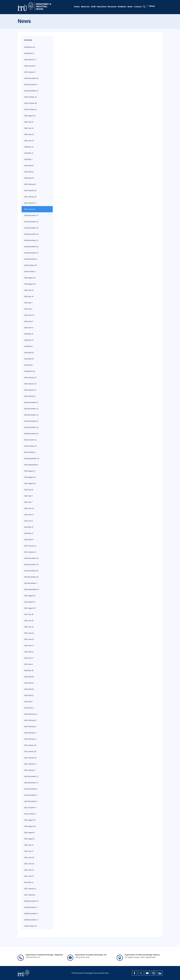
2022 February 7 (30, 733)
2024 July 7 (28, 303)
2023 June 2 (29, 521)
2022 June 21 (29, 633)
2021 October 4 (30, 814)
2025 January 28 (30, 190)
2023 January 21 (30, 546)
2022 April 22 (29, 683)
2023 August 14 (30, 477)
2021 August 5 (29, 832)
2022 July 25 (29, 621)
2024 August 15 (30, 278)
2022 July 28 (29, 614)
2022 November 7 (31, 583)
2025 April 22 (29, 165)
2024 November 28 (31, 247)
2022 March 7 (29, 708)
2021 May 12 (29, 882)
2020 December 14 (31, 901)
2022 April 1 (28, 702)
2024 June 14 (29, 315)
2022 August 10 (30, 608)
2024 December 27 (31, 215)
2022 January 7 (30, 770)
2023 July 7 (28, 502)
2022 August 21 (30, 596)
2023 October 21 (30, 440)
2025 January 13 (30, 203)
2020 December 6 (31, 913)
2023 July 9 (28, 496)
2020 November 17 (31, 920)
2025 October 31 (30, 97)
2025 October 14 (30, 109)
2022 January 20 (30, 758)
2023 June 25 (29, 508)
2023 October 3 (30, 452)
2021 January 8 (30, 895)
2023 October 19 (30, 446)
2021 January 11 (30, 889)
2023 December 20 (31, 409)
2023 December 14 (31, 415)
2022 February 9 (30, 720)
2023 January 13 (30, 552)
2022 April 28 (29, 677)
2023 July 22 (29, 490)
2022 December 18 (31, 571)
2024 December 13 (31, 240)
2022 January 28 (30, 751)
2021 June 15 (29, 876)
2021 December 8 (31, 789)
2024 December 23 (31, 222)
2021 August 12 (30, 820)
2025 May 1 (28, 159)
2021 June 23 (29, 870)
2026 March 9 (29, 53)
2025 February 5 (30, 184)
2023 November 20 (31, 434)
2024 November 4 (31, 259)
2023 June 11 (29, 515)
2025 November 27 (31, 91)
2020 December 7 (31, 907)
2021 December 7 (31, 795)
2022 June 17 (29, 645)
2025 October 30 (30, 103)
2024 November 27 (31, 253)
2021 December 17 (31, 783)
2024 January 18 (30, 390)
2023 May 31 (29, 527)
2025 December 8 (31, 84)
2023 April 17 (29, 539)
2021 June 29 (29, 864)
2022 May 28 (29, 670)
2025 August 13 (30, 116)
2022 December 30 (31, 558)
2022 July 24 (29, 627)
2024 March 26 (29, 371)
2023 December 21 (31, 402)
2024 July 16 (29, 296)
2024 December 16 (31, 234)
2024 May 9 (28, 346)
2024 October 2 (30, 271)
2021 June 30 (29, 857)
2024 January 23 (30, 377)
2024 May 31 (29, 334)
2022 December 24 (31, 564)
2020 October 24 (30, 926)
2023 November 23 (31, 427)
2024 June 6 (29, 328)
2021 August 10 (30, 826)
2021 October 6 (30, 808)
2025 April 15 (29, 172)
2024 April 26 (29, 352)
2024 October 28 (30, 265)
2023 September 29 (32, 458)
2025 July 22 (29, 122)
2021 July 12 (29, 851)
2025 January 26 (30, 197)
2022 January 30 (30, 745)
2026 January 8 (30, 66)
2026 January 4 (30, 72)
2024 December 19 (31, 228)
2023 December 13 (31, 421)
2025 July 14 (29, 128)
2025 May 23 (29, 147)
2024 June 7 (29, 321)
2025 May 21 (29, 153)
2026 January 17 (30, 60)
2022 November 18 (31, 577)
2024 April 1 (28, 365)
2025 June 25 (29, 134)
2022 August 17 (30, 602)
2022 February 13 (31, 714)
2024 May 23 (29, 340)
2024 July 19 (29, 290)
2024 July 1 (28, 309)
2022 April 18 (29, 689)
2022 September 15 (32, 589)
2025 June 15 (29, 141)
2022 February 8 (30, 726)
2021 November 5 (31, 801)
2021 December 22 (31, 776)
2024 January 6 (30, 396)
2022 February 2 (30, 739)
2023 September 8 (31, 465)
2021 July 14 (29, 845)
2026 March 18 (29, 47)
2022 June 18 (29, 639)
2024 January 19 (30, 384)
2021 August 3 (29, 839)
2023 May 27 (29, 533)
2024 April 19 (29, 359)
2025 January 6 (30, 209)
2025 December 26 (31, 78)
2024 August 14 (30, 284)
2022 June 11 (29, 652)
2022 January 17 (30, 764)
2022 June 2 (29, 664)
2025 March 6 (29, 178)
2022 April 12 (29, 695)
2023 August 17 (30, 471)
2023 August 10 (30, 483)
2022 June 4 (29, 658)
